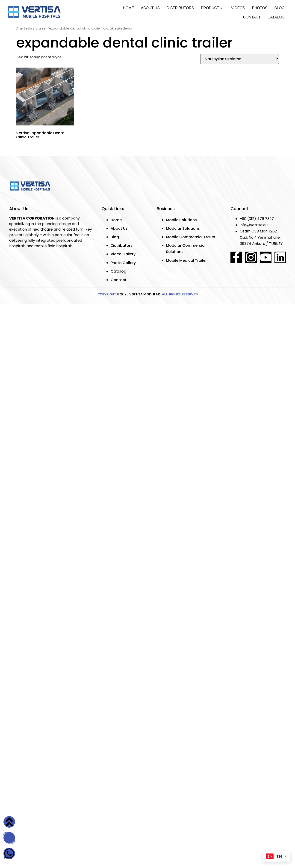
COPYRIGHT (107, 294)
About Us (150, 8)
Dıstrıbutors (180, 8)
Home (128, 8)
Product (213, 8)
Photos (260, 8)
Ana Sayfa (24, 28)
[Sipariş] (240, 59)
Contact (252, 17)
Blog (280, 8)
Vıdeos (238, 8)
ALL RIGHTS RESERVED (179, 294)
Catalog (276, 17)
